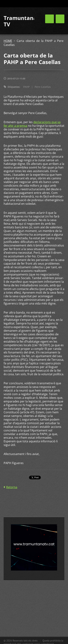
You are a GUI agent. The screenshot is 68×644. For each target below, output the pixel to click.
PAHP (26, 87)
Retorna (12, 487)
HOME (8, 41)
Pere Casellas (43, 87)
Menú (60, 19)
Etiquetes (14, 87)
